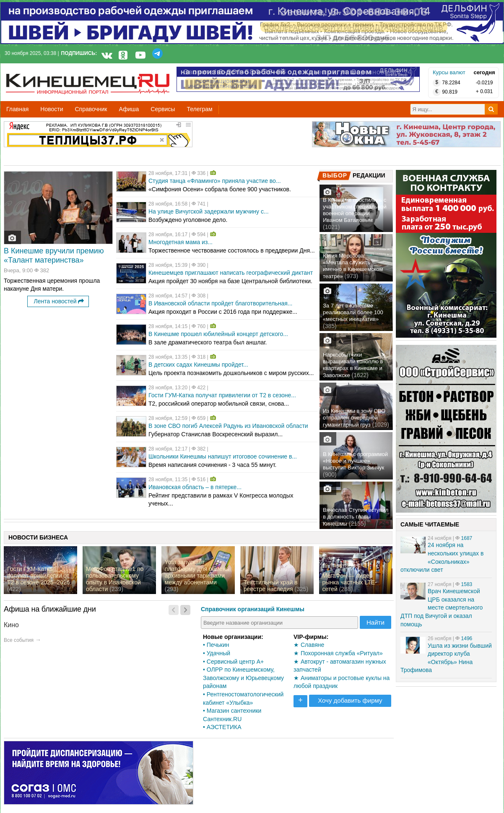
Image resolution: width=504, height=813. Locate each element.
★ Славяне (309, 645)
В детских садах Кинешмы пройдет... (198, 365)
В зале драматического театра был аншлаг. (208, 342)
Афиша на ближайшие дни (50, 609)
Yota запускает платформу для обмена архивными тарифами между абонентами (197, 572)
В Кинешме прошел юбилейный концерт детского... (218, 334)
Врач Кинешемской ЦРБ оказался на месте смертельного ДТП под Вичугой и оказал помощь (442, 607)
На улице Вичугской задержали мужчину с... (209, 211)
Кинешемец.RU (37, 68)
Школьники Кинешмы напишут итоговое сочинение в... (223, 456)
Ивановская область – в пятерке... (195, 487)
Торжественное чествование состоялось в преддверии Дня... (232, 250)
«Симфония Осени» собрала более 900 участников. (220, 189)
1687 (467, 538)
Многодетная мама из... (181, 242)
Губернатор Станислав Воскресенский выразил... (216, 434)
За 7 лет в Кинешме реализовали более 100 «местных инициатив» (353, 312)
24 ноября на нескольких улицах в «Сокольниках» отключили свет (442, 557)
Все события (19, 640)
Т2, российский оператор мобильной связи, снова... (219, 404)
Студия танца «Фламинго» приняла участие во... (215, 181)
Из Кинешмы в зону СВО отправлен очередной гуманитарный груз (354, 418)
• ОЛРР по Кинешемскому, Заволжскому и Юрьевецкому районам (243, 678)
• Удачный (217, 653)
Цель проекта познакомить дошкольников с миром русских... (231, 373)
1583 (467, 584)
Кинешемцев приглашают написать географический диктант (231, 273)
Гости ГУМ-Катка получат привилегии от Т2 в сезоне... (222, 395)
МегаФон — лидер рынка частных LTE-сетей (350, 582)
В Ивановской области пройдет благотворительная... (220, 303)
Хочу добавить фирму (350, 700)
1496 (467, 638)
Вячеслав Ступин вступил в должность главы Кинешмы (356, 517)
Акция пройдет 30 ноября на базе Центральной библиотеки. (230, 281)
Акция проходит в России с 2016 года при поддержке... (223, 312)
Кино (11, 625)
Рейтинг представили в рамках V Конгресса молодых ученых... (221, 500)
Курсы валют (449, 72)
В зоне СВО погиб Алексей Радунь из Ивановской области (228, 426)
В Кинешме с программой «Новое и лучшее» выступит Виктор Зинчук (355, 461)
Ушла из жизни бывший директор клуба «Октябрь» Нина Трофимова (446, 658)
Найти (375, 622)
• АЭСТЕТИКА (222, 727)
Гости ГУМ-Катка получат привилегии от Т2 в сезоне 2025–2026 (39, 576)
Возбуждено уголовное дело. (188, 220)
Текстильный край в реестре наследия (271, 586)
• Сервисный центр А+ (233, 662)
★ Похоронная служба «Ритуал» (338, 653)
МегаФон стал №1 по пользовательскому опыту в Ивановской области (115, 579)
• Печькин (216, 645)
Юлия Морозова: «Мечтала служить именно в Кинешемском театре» (353, 266)
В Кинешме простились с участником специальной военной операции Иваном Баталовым (355, 210)
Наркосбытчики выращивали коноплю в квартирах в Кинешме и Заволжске (353, 365)
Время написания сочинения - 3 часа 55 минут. (212, 465)
